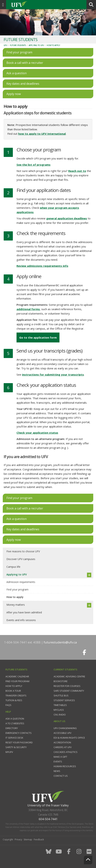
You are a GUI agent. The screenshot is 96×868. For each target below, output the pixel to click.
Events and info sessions (21, 620)
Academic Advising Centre (69, 676)
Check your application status (37, 433)
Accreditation (62, 742)
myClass (59, 710)
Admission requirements (21, 582)
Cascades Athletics (66, 752)
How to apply (53, 45)
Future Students (18, 45)
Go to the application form (38, 337)
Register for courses (67, 686)
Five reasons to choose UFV (23, 551)
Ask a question (15, 719)
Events (58, 761)
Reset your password (19, 742)
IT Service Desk (14, 738)
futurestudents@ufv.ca (60, 642)
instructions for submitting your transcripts (53, 375)
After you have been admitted (24, 612)
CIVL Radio (60, 715)
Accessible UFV (63, 733)
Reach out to (77, 171)
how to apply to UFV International (42, 134)
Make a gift (60, 757)
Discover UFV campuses (21, 559)
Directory (12, 728)
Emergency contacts (19, 733)
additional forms (28, 309)
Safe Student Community (69, 691)
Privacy (18, 839)
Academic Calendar (17, 676)
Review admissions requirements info (42, 266)
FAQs (8, 705)
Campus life (13, 567)
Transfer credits (16, 695)
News (57, 771)
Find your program (17, 589)
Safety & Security (16, 747)
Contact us (61, 776)
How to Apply (14, 686)
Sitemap (28, 839)
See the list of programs (33, 165)
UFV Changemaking (65, 728)
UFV (5, 45)
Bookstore (61, 681)
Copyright (8, 839)
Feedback (39, 839)
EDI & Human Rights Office (69, 738)
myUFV (9, 752)
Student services (64, 700)
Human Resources (65, 766)
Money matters (16, 605)
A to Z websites (15, 723)
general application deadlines (67, 218)
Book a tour (13, 691)
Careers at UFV (63, 747)
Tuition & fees (14, 700)
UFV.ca (33, 5)
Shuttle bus (61, 695)
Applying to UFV (36, 45)
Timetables (60, 705)
